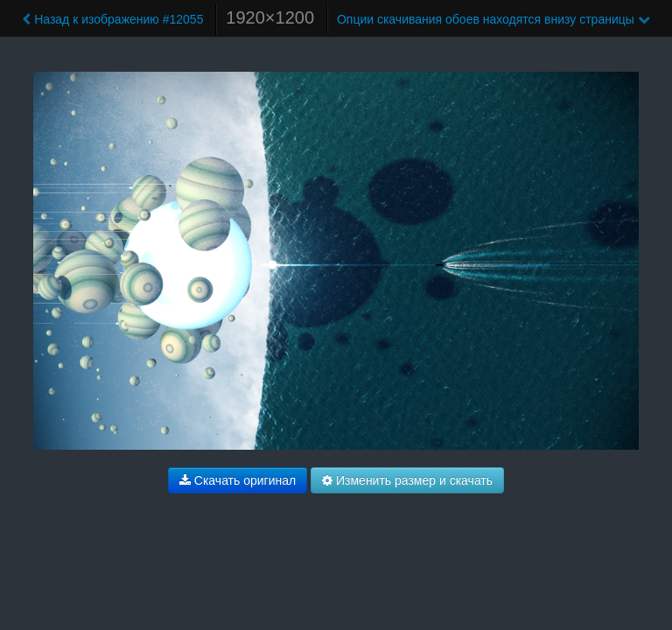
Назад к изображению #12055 (112, 19)
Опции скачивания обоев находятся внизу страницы (493, 19)
